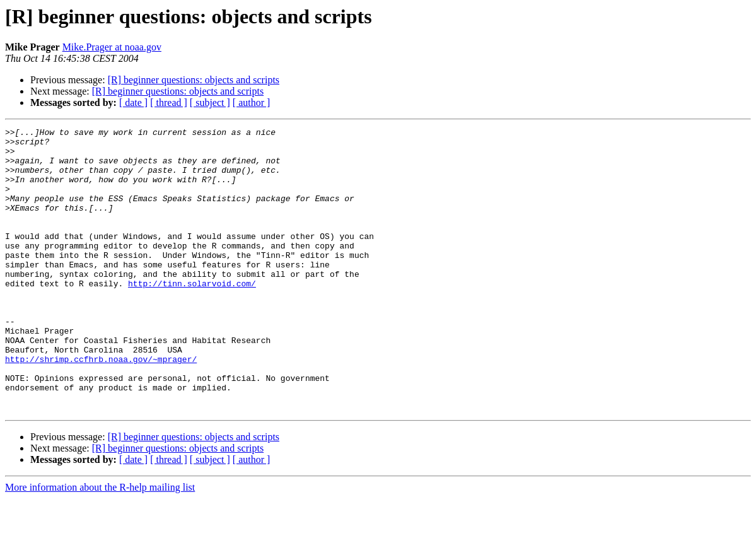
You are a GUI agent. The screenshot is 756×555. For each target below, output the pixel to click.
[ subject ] (210, 102)
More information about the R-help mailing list (100, 544)
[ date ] (133, 102)
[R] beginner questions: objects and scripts (194, 80)
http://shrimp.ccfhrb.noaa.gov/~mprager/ (101, 406)
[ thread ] (169, 102)
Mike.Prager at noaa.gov (112, 47)
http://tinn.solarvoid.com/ (192, 315)
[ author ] (252, 102)
